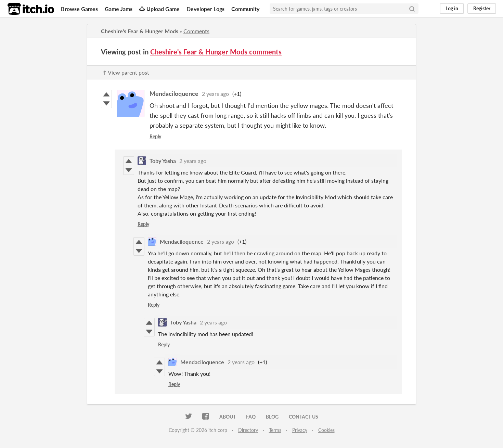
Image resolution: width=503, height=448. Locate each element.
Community (245, 9)
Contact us (304, 417)
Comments (196, 31)
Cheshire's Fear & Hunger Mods (140, 31)
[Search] (412, 9)
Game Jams (119, 9)
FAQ (251, 417)
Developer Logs (205, 9)
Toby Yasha (163, 161)
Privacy (300, 430)
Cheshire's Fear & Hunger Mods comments (216, 52)
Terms (275, 430)
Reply (155, 136)
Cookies (326, 430)
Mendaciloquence (174, 93)
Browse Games (79, 9)
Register (482, 8)
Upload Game (159, 9)
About (228, 417)
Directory (248, 430)
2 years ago (215, 94)
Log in (452, 8)
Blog (272, 417)
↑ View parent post (126, 72)
